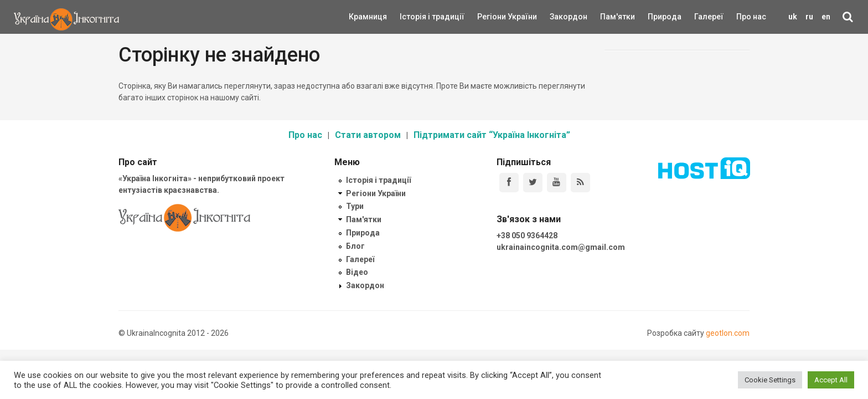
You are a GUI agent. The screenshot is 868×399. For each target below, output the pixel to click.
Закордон (559, 17)
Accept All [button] (831, 380)
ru (809, 17)
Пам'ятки (609, 17)
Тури (355, 206)
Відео (357, 272)
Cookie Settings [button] (770, 380)
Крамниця (368, 17)
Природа (656, 17)
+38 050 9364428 (527, 236)
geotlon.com (728, 333)
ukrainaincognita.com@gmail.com (561, 247)
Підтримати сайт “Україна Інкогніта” (492, 135)
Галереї (709, 17)
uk (793, 17)
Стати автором (368, 135)
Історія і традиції (416, 17)
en (826, 17)
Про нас (751, 17)
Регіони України (492, 17)
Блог (355, 246)
